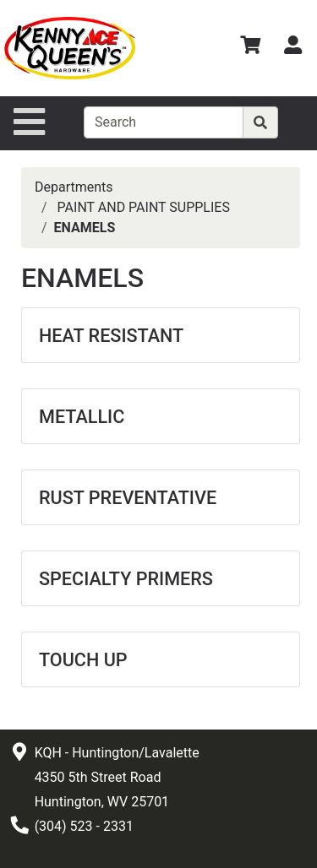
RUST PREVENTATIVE (128, 498)
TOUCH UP (83, 660)
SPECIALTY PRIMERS (126, 579)
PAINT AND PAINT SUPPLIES (144, 207)
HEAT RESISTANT (111, 336)
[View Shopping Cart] (250, 48)
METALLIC (82, 417)
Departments (74, 187)
